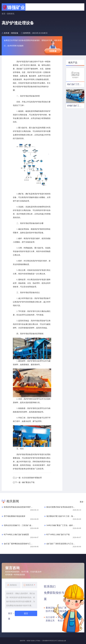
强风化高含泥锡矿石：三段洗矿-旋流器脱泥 (19, 525)
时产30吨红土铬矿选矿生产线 (58, 535)
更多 (82, 502)
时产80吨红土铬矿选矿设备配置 (16, 535)
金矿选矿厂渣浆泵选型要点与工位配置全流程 (61, 544)
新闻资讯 (11, 14)
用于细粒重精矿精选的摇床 (15, 516)
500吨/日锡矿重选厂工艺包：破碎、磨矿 (61, 525)
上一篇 (28, 478)
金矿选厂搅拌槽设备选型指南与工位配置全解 (19, 544)
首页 (3, 14)
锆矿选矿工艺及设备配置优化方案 (76, 84)
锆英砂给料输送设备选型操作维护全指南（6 (19, 507)
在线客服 (53, 51)
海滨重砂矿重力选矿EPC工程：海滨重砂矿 (61, 516)
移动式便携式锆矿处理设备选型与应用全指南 (61, 507)
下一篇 (25, 482)
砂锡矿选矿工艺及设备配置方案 (76, 106)
